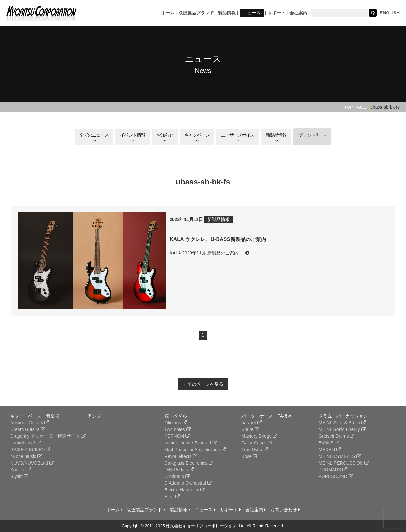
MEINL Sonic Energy (342, 429)
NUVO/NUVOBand (32, 463)
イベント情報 (133, 138)
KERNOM (177, 436)
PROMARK (333, 470)
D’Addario (177, 476)
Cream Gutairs (28, 429)
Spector (21, 470)
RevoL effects (181, 456)
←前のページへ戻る (203, 384)
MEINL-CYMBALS (340, 456)
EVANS (329, 443)
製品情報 (227, 13)
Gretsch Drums (336, 436)
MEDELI (330, 450)
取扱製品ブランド (196, 13)
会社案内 (298, 13)
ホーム (168, 13)
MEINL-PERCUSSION (344, 463)
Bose (249, 456)
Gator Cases (257, 443)
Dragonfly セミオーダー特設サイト (48, 436)
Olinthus (176, 423)
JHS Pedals (179, 470)
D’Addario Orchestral (188, 483)
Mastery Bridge (259, 436)
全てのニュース (94, 138)
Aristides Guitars (30, 423)
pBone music (26, 456)
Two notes (178, 429)
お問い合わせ (285, 510)
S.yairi (19, 476)
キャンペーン (197, 138)
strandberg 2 (26, 443)
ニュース (252, 13)
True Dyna (255, 450)
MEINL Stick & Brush (342, 423)
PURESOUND (336, 476)
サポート (277, 13)
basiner (252, 423)
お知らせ (165, 138)
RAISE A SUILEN (30, 450)
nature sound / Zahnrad (191, 443)
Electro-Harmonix (185, 490)
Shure (250, 429)
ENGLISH (390, 13)
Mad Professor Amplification (195, 450)
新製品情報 (276, 138)
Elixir (172, 497)
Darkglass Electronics (189, 463)
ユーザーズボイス (238, 138)
